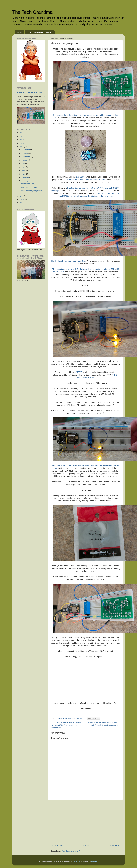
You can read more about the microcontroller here (84, 180)
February (25, 177)
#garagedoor (69, 725)
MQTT (79, 372)
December (26, 150)
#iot (92, 725)
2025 (22, 133)
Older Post (114, 846)
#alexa (60, 722)
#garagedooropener (82, 725)
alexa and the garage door (30, 92)
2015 (22, 199)
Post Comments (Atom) (71, 851)
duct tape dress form (29, 187)
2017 (22, 147)
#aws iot (110, 722)
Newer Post (57, 846)
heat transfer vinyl (28, 184)
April (24, 174)
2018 (22, 143)
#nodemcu (113, 725)
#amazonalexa (69, 722)
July (24, 164)
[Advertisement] (85, 822)
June (24, 167)
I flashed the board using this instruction (68, 261)
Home (86, 846)
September (26, 157)
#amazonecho (81, 722)
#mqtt (106, 725)
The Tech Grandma (32, 12)
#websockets (56, 728)
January (25, 181)
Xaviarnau (76, 861)
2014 (22, 203)
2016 (22, 196)
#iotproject (99, 725)
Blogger (94, 861)
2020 (22, 140)
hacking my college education (40, 32)
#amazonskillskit (94, 722)
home (20, 32)
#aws (104, 722)
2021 (22, 136)
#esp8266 (59, 725)
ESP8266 (80, 177)
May (24, 170)
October (25, 153)
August (25, 160)
